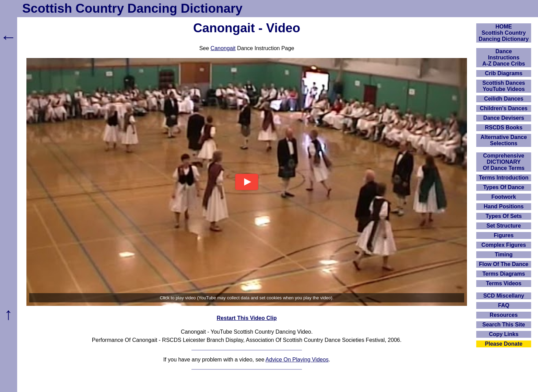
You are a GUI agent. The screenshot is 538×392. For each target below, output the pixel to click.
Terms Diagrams (504, 274)
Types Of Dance (504, 187)
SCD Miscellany (504, 296)
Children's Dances (504, 108)
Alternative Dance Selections (504, 140)
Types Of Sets (504, 216)
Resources (504, 315)
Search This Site (504, 325)
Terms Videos (504, 283)
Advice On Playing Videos (297, 360)
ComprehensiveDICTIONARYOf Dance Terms (504, 162)
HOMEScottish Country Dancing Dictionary (504, 33)
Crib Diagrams (504, 73)
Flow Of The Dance (504, 264)
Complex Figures (504, 245)
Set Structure (504, 226)
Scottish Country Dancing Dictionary (132, 8)
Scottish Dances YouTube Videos (504, 86)
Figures (504, 235)
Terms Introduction (504, 178)
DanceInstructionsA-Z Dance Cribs (504, 57)
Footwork (504, 197)
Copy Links (504, 334)
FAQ (504, 305)
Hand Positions (504, 206)
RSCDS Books (504, 128)
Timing (504, 255)
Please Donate (504, 344)
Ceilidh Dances (504, 99)
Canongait (223, 48)
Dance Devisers (504, 118)
